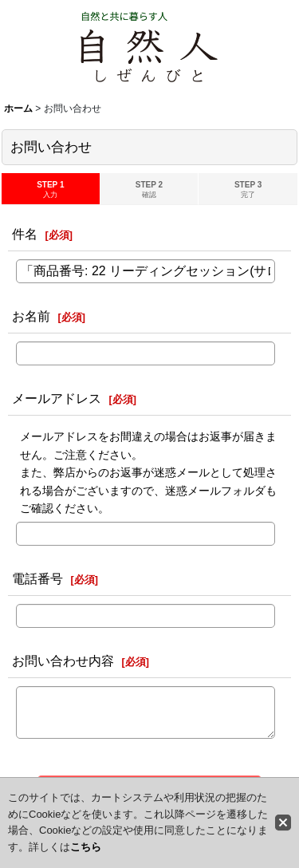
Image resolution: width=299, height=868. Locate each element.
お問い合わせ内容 (63, 661)
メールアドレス (57, 398)
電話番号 (37, 578)
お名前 (31, 316)
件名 (25, 234)
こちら (86, 847)
